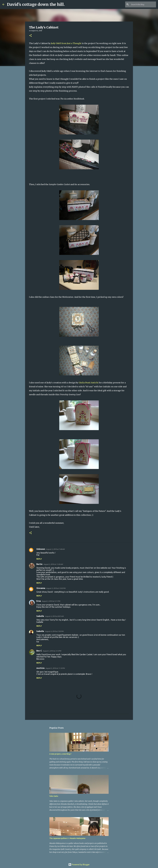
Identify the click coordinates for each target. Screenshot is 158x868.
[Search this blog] (143, 4)
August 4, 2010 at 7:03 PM (54, 631)
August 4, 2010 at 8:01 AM (54, 616)
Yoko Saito (54, 796)
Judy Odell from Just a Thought (66, 43)
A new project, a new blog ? (60, 754)
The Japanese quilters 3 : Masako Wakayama (67, 838)
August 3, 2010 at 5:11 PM (51, 601)
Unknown (41, 549)
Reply (39, 559)
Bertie (39, 564)
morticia (40, 668)
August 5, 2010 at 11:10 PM (55, 668)
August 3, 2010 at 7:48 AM (55, 549)
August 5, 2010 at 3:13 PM (52, 651)
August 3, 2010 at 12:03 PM (56, 588)
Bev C (39, 651)
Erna (39, 601)
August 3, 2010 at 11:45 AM (53, 564)
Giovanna (41, 588)
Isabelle (40, 616)
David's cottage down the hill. (36, 4)
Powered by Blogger (79, 865)
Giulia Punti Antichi (89, 383)
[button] (30, 36)
